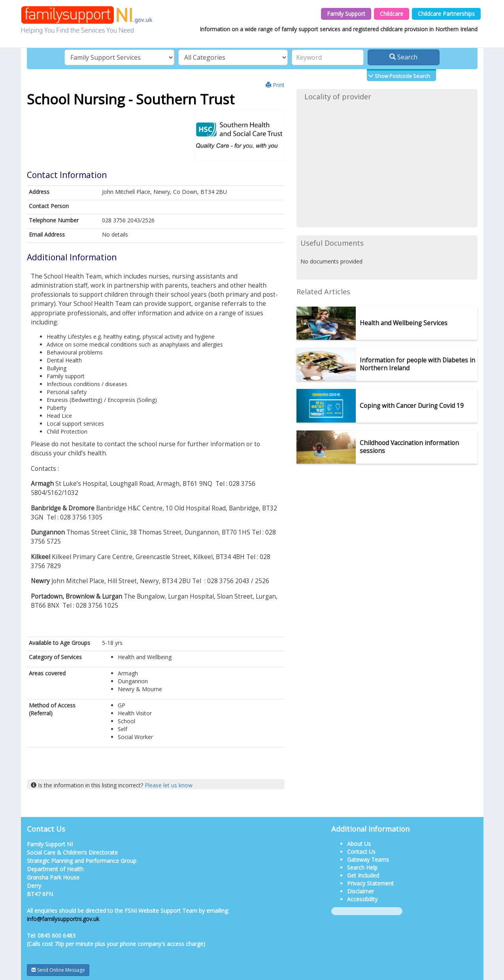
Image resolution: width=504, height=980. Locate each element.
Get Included (363, 875)
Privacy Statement (370, 883)
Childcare (392, 14)
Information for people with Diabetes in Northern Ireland (417, 364)
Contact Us (361, 852)
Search (403, 57)
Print (275, 85)
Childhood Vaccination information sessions (409, 447)
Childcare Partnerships (446, 14)
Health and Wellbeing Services (404, 323)
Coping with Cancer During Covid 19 (412, 406)
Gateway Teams (368, 860)
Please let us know (169, 785)
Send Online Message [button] (58, 970)
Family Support (346, 14)
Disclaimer (361, 891)
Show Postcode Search (402, 76)
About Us (359, 844)
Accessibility (362, 899)
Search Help (362, 867)
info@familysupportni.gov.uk (63, 919)
